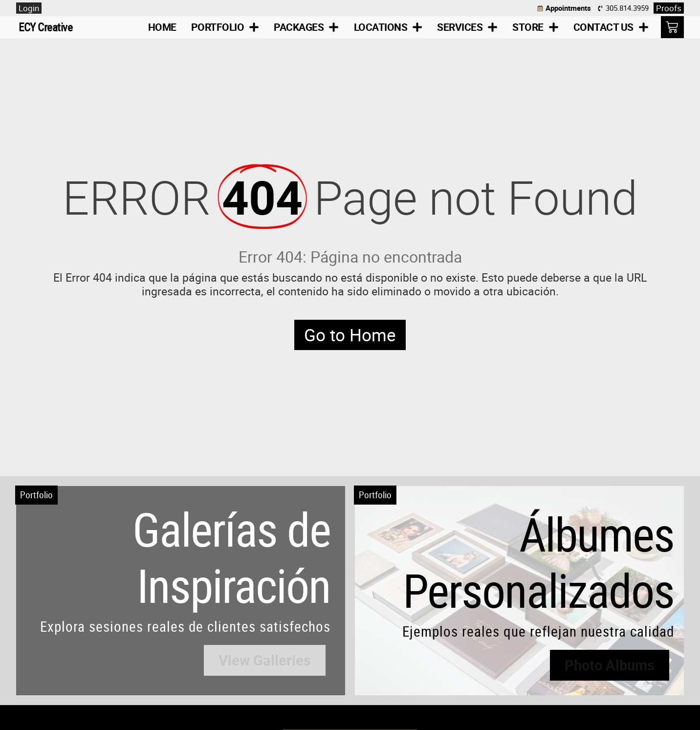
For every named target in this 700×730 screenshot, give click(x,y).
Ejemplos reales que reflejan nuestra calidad (538, 631)
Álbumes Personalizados (538, 562)
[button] (265, 660)
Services (467, 27)
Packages (306, 27)
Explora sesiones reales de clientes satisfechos (185, 626)
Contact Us (611, 27)
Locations (388, 27)
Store (536, 27)
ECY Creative (45, 27)
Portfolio (225, 27)
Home (162, 27)
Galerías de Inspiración (231, 557)
